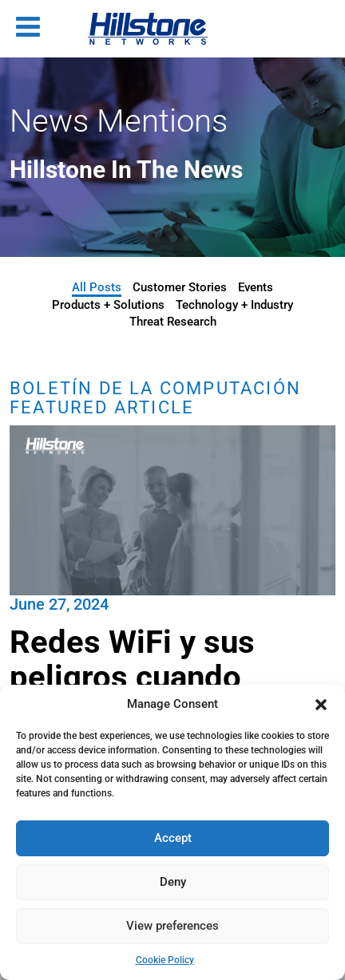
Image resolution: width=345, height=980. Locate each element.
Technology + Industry (234, 305)
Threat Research (173, 322)
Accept (173, 838)
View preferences (172, 926)
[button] (321, 705)
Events (256, 287)
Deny (173, 882)
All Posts (97, 287)
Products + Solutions (108, 305)
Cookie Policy (165, 960)
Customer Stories (180, 287)
